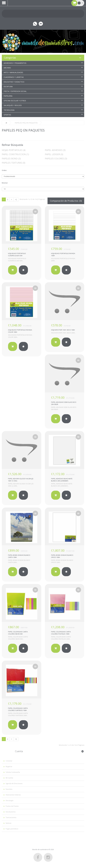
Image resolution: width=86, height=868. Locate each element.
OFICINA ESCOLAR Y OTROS (15, 101)
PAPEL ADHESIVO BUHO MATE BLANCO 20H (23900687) (62, 480)
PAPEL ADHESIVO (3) (55, 150)
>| (16, 199)
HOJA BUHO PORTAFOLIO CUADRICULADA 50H (17, 254)
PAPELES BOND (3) (11, 158)
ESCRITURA (8, 87)
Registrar (9, 766)
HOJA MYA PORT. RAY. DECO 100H (63, 330)
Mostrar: (5, 183)
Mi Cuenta (9, 778)
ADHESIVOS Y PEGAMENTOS (15, 63)
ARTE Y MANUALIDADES (13, 72)
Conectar (9, 761)
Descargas (10, 800)
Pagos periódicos (12, 829)
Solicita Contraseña (13, 772)
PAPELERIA (8, 96)
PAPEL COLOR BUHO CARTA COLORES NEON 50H (18, 633)
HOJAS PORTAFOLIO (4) (14, 150)
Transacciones (11, 817)
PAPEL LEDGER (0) (54, 154)
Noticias (9, 823)
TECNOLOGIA (9, 110)
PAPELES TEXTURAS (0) (13, 163)
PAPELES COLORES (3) (56, 158)
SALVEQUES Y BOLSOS (13, 105)
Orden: (4, 170)
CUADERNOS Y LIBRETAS (14, 77)
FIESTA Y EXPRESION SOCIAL (15, 91)
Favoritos (9, 789)
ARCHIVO (7, 68)
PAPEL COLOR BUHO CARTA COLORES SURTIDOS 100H (18, 709)
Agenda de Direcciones (14, 783)
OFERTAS (7, 115)
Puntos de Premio (12, 806)
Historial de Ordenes (13, 795)
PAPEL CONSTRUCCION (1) (15, 154)
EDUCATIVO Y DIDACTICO (14, 82)
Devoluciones (11, 812)
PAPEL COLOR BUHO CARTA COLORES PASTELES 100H (61, 633)
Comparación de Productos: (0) (66, 201)
